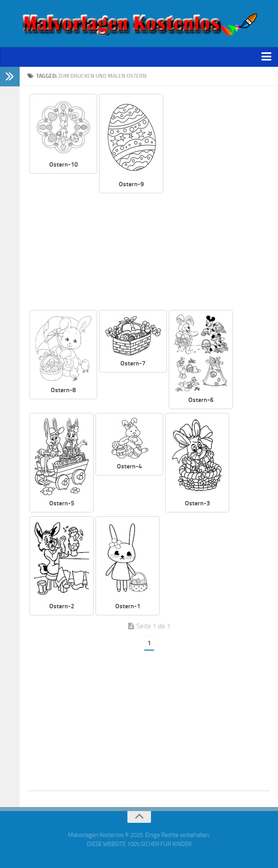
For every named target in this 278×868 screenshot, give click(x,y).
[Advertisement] (149, 252)
